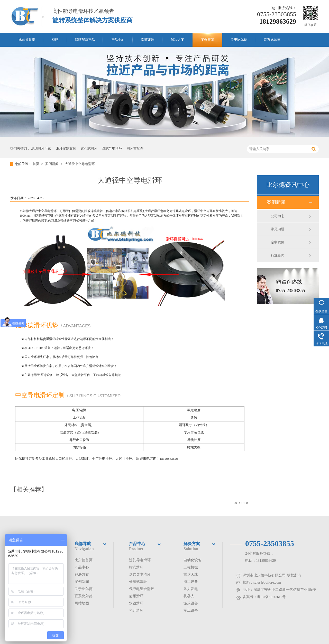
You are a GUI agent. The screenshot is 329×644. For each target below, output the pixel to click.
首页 (36, 164)
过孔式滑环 (89, 148)
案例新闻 (207, 40)
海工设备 (191, 582)
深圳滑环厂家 (41, 148)
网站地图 (82, 603)
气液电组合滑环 (142, 589)
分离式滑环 (138, 582)
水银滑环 (136, 603)
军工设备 (191, 610)
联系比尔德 (272, 40)
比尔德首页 (27, 40)
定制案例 (278, 242)
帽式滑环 (136, 567)
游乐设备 (191, 603)
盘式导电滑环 (112, 148)
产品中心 (118, 40)
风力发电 (191, 589)
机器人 (189, 596)
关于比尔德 (239, 40)
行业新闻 (278, 255)
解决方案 (178, 40)
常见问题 (278, 229)
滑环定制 (148, 40)
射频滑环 (136, 596)
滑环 (55, 40)
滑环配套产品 (85, 40)
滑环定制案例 (66, 148)
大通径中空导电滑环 (80, 164)
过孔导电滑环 (140, 560)
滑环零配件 (135, 148)
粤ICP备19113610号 (271, 597)
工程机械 (191, 567)
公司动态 (278, 216)
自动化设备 (193, 560)
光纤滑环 (136, 610)
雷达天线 (191, 574)
